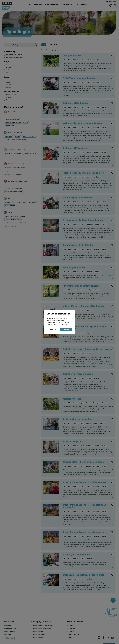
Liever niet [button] (53, 330)
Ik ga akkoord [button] (66, 330)
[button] (68, 325)
